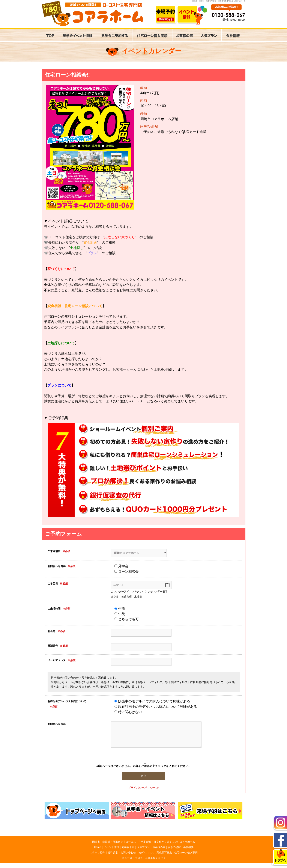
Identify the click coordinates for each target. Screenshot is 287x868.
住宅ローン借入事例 (186, 853)
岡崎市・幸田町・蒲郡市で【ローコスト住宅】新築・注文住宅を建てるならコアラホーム (144, 842)
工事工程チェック (155, 858)
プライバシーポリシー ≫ (143, 788)
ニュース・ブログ (132, 858)
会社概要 (188, 847)
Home (98, 847)
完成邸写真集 (164, 853)
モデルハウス (146, 853)
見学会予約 (128, 847)
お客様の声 (159, 847)
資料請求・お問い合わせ (122, 853)
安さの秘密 (174, 847)
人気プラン (143, 847)
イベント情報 (111, 847)
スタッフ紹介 (97, 853)
